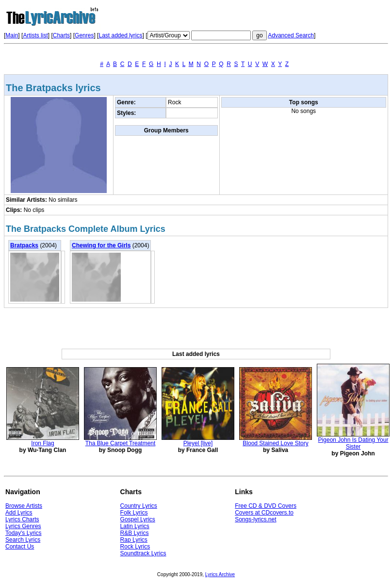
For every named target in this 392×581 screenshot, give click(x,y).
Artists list (35, 35)
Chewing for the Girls (101, 245)
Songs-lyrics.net (255, 519)
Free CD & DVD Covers (266, 506)
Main (12, 35)
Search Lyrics (23, 540)
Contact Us (20, 547)
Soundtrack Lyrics (143, 553)
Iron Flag (42, 443)
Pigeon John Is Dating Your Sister (353, 443)
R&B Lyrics (135, 533)
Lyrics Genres (23, 526)
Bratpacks (24, 245)
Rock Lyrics (135, 547)
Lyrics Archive (220, 574)
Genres (84, 35)
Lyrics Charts (22, 519)
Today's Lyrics (24, 533)
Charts (61, 35)
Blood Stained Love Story (275, 443)
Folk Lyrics (134, 513)
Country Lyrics (139, 506)
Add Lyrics (19, 513)
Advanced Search (291, 35)
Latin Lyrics (135, 526)
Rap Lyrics (134, 540)
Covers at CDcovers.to (264, 513)
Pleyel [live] (198, 443)
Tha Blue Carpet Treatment (121, 443)
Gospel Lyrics (138, 519)
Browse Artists (24, 506)
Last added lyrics (120, 35)
